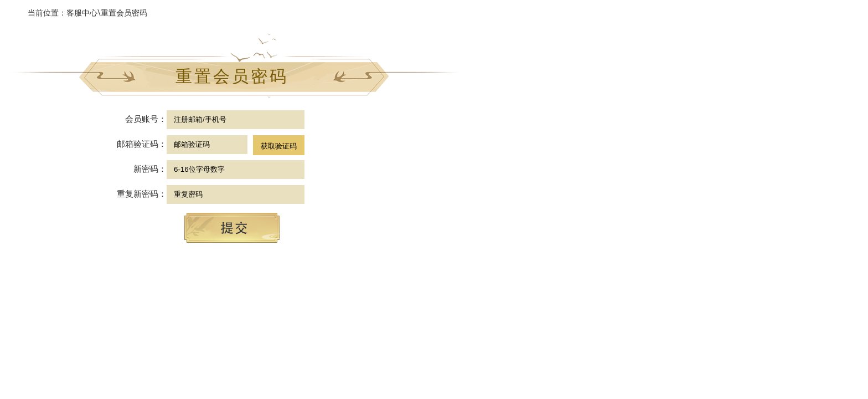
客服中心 (82, 13)
